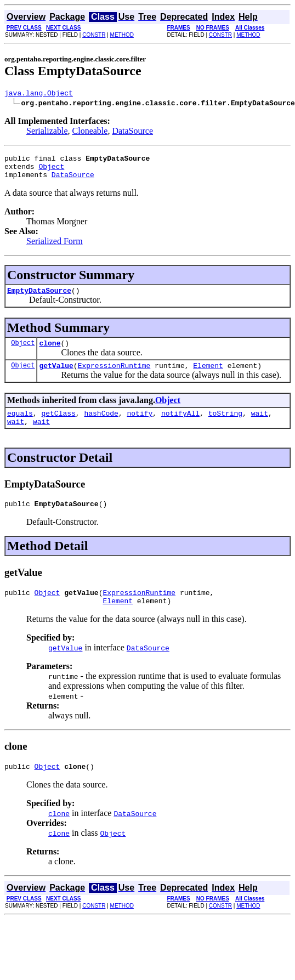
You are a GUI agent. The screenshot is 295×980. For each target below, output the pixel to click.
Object (51, 171)
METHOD (122, 35)
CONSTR (94, 35)
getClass (58, 426)
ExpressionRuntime (114, 377)
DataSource (132, 132)
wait (260, 426)
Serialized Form (55, 248)
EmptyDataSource (39, 298)
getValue (56, 377)
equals (20, 426)
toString (225, 426)
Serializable (47, 132)
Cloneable (90, 132)
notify (140, 426)
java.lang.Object (39, 94)
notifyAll (180, 426)
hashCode (101, 426)
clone (50, 353)
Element (208, 377)
